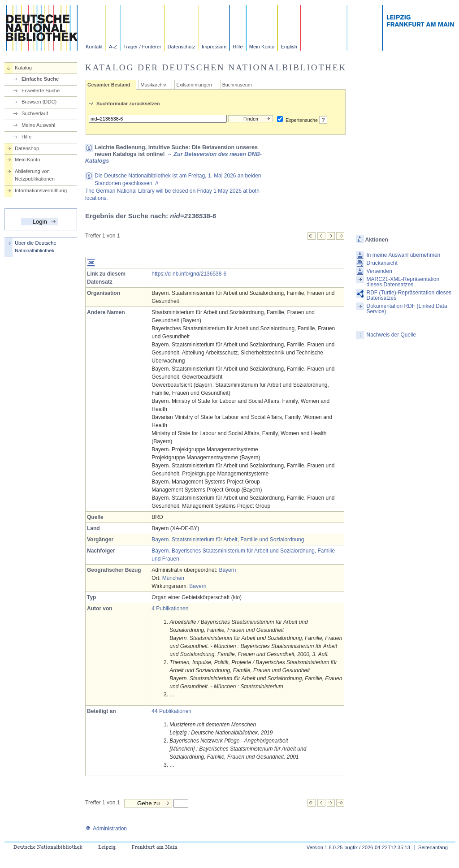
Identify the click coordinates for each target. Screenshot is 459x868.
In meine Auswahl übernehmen (403, 255)
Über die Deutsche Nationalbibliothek (36, 247)
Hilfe (238, 47)
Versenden (379, 271)
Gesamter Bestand (109, 85)
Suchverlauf (35, 113)
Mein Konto (262, 47)
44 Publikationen (171, 711)
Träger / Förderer (142, 47)
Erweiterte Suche (41, 91)
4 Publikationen (170, 609)
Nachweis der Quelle (391, 335)
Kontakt (94, 47)
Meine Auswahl (38, 125)
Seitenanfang (433, 847)
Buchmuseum (237, 85)
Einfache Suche (40, 79)
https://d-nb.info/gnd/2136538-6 (189, 274)
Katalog (23, 68)
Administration (106, 829)
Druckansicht (382, 263)
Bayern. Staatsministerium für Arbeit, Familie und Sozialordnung (228, 540)
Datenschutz (182, 47)
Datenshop (27, 148)
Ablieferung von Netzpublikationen (35, 175)
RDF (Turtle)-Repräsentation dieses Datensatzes (409, 295)
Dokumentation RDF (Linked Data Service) (407, 309)
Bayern (227, 570)
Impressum (214, 47)
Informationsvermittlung (41, 190)
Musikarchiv (153, 85)
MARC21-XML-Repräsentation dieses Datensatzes (403, 282)
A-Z (113, 47)
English (289, 47)
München (173, 578)
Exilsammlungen (194, 85)
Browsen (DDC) (39, 102)
